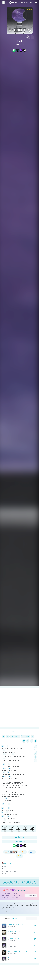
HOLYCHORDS (8, 890)
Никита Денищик (8, 864)
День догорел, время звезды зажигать (22, 951)
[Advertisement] (19, 707)
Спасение (19, 45)
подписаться (31, 895)
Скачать (19, 837)
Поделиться (20, 841)
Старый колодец (14, 938)
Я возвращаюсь (14, 931)
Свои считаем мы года (16, 958)
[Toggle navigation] (36, 2)
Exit (9, 945)
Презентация (14, 731)
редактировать (18, 906)
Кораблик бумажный (15, 925)
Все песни (32, 919)
